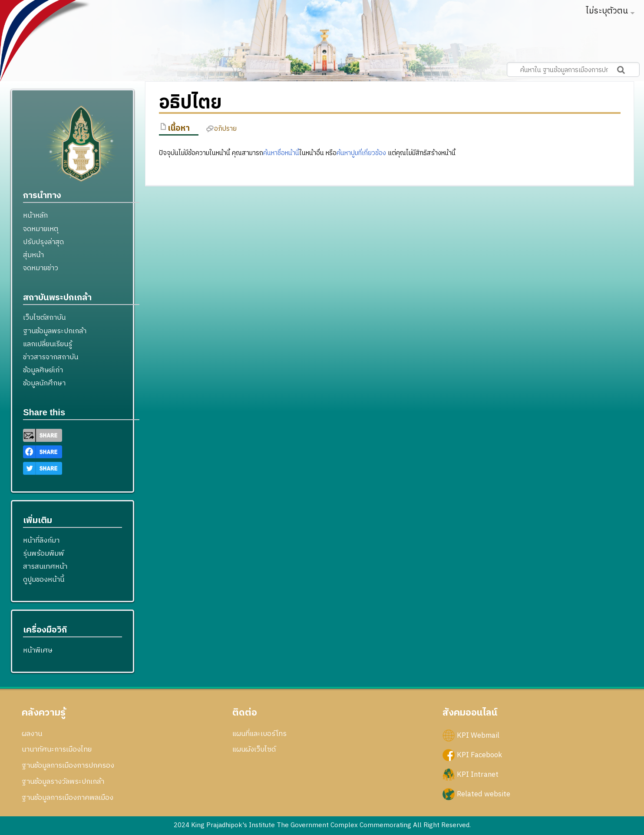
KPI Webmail (478, 735)
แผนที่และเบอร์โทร (259, 734)
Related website (484, 794)
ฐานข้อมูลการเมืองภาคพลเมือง (68, 798)
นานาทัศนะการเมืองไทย (57, 749)
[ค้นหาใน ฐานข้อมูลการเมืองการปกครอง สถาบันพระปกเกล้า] (573, 70)
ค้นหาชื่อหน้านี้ (281, 153)
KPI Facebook (479, 755)
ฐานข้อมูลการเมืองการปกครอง (68, 765)
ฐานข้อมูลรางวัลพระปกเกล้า (63, 782)
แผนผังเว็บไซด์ (254, 749)
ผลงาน (32, 734)
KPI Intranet (478, 774)
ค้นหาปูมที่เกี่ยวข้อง (361, 153)
